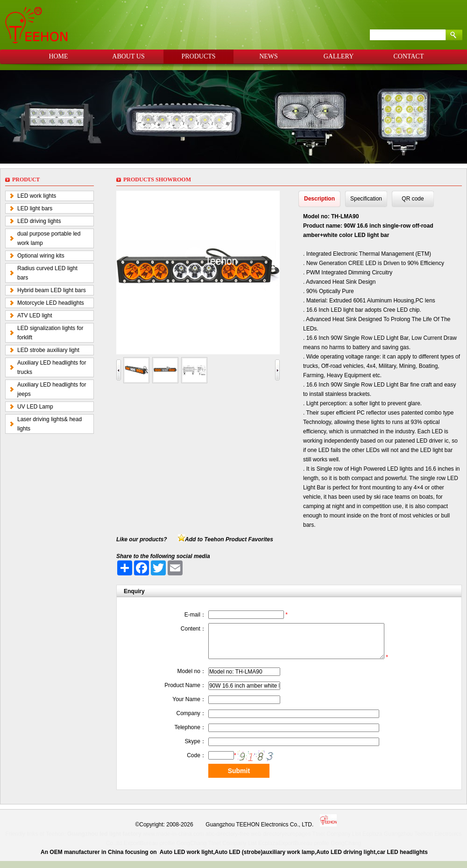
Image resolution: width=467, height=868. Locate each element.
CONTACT (409, 56)
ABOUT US (128, 56)
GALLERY (339, 56)
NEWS (269, 56)
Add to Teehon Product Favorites (229, 539)
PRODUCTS (198, 56)
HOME (58, 56)
